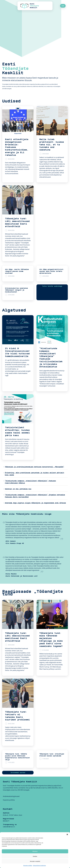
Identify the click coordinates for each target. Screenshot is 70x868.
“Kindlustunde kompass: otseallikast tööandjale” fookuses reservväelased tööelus (30, 482)
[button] (67, 834)
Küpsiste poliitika (28, 866)
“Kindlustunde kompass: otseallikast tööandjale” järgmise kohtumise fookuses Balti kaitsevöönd (35, 496)
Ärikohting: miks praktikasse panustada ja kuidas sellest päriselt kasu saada (34, 474)
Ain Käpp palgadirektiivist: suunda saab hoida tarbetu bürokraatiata (52, 271)
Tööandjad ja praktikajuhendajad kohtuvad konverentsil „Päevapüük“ (34, 467)
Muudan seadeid (35, 861)
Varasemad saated (18, 773)
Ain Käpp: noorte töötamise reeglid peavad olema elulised (17, 271)
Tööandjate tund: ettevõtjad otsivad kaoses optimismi (52, 755)
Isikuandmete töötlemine (39, 866)
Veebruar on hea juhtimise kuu (18, 489)
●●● (63, 6)
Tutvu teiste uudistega (52, 286)
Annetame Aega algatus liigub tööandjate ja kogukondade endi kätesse (35, 503)
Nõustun (35, 851)
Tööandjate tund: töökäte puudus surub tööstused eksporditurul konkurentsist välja (17, 757)
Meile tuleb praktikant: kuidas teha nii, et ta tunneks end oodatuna (52, 145)
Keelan (35, 856)
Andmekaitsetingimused (11, 796)
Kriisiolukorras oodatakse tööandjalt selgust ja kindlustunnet (16, 290)
